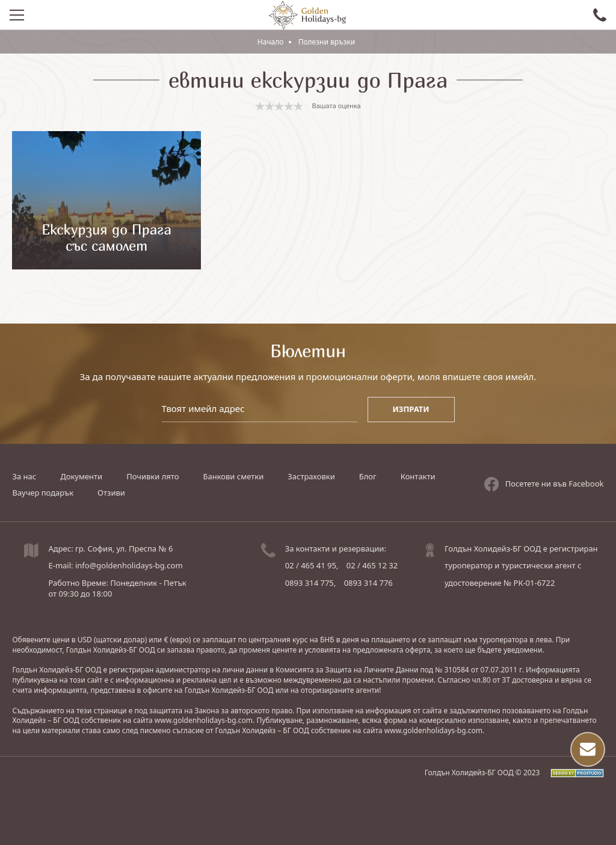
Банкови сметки (233, 476)
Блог (368, 476)
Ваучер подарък (43, 493)
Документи (81, 476)
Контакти (418, 476)
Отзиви (111, 493)
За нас (24, 476)
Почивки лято (152, 476)
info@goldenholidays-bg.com (129, 565)
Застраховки (311, 476)
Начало (271, 42)
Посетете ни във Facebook (544, 484)
